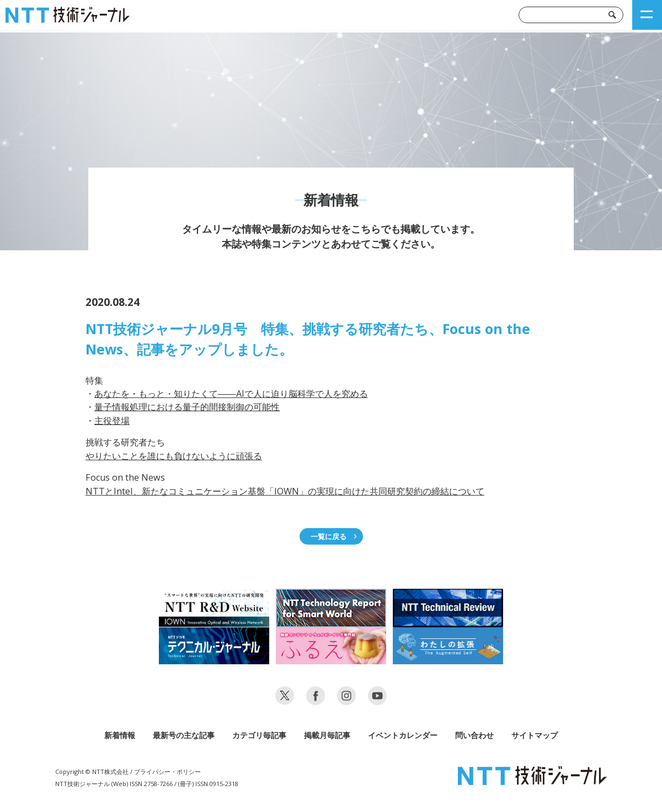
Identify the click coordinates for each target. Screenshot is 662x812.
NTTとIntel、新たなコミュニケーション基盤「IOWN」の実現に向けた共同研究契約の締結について (285, 491)
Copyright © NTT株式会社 (92, 771)
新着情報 (120, 735)
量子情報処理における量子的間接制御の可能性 (187, 407)
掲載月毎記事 (327, 735)
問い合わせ (474, 735)
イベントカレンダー (403, 735)
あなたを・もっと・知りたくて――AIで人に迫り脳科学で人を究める (231, 394)
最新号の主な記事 (184, 735)
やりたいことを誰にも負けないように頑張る (174, 456)
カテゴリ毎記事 (259, 735)
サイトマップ (535, 735)
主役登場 (112, 421)
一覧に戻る (329, 536)
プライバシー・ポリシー (167, 771)
